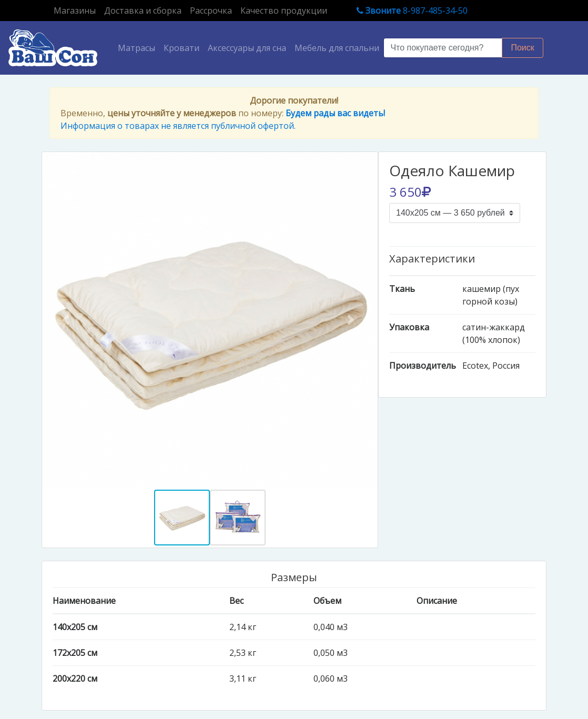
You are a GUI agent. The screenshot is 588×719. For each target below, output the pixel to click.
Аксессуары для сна (247, 48)
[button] (67, 320)
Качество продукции (284, 11)
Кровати (181, 48)
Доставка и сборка (143, 11)
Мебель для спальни (337, 48)
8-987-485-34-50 (412, 11)
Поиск (522, 48)
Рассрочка (211, 11)
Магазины (77, 10)
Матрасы (139, 47)
